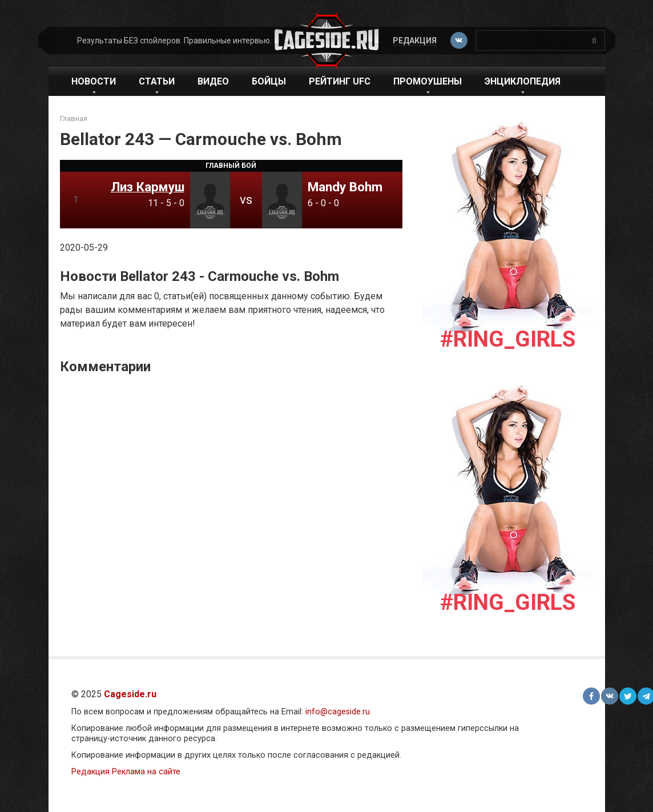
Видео (213, 81)
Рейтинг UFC (340, 81)
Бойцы (269, 81)
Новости (94, 81)
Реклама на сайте (146, 772)
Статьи (157, 81)
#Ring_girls (508, 339)
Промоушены (428, 81)
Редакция (415, 41)
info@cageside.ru (338, 712)
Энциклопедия (523, 81)
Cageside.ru (130, 694)
